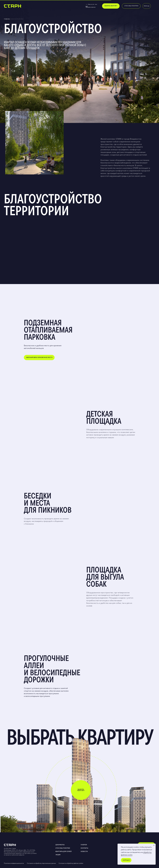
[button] (94, 7)
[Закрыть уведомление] (154, 845)
